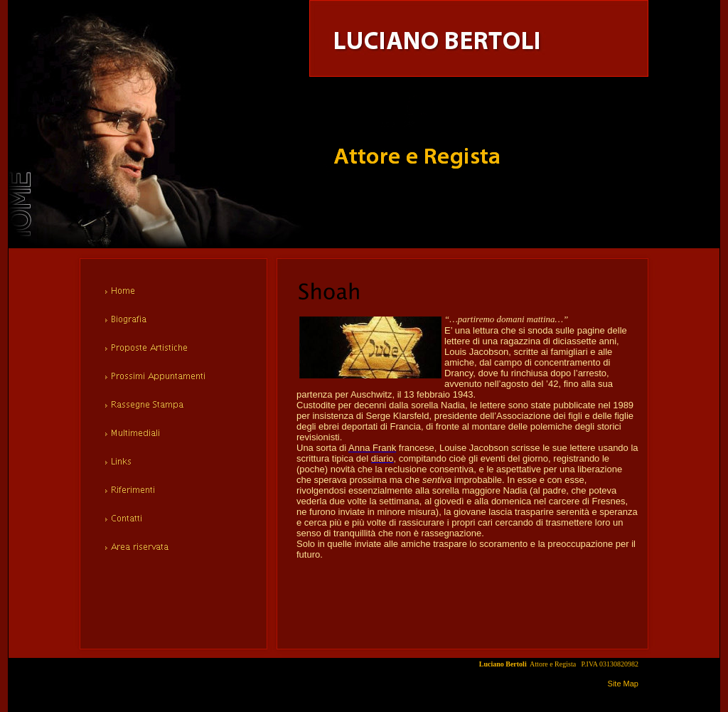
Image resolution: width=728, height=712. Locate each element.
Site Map (623, 684)
